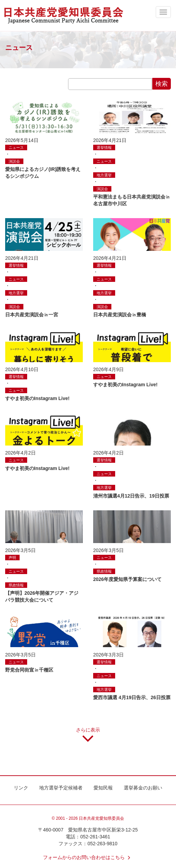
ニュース (16, 147)
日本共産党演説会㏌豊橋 (120, 315)
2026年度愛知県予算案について (127, 579)
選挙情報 (104, 147)
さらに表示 (88, 737)
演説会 (14, 161)
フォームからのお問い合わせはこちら (88, 857)
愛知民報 (103, 788)
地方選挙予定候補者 (61, 788)
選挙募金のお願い (143, 788)
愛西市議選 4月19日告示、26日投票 (132, 697)
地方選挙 (104, 175)
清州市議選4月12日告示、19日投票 (131, 496)
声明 (12, 558)
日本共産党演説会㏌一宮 (32, 315)
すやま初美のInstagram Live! (37, 398)
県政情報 (16, 585)
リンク (21, 788)
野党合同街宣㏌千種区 (29, 670)
